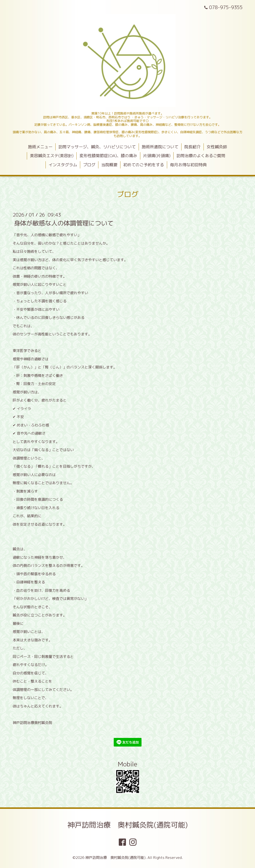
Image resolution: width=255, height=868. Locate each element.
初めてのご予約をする (144, 165)
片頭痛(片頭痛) (157, 156)
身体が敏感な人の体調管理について (64, 223)
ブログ (89, 165)
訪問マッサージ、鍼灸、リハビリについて (97, 147)
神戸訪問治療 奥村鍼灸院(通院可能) (128, 825)
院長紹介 (193, 147)
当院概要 (109, 165)
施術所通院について (160, 147)
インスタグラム (63, 165)
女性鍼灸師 (217, 147)
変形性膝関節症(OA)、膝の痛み (108, 156)
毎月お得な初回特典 (188, 165)
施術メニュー (40, 147)
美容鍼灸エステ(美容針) (52, 156)
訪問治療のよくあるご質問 (201, 156)
